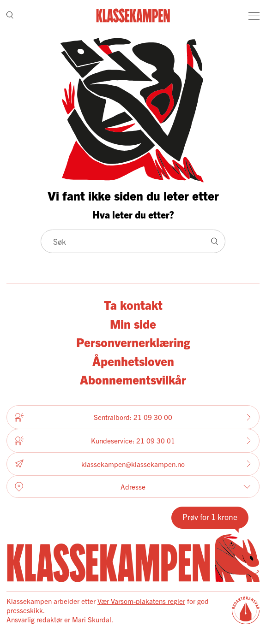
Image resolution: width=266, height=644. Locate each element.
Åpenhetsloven (133, 361)
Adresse (133, 487)
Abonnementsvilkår (133, 379)
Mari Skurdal (92, 619)
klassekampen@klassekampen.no (133, 464)
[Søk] (10, 15)
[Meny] (254, 16)
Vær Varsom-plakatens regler (141, 601)
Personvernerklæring (133, 342)
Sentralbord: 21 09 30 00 (133, 417)
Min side (133, 323)
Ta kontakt (133, 304)
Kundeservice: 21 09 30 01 (133, 441)
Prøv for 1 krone (210, 517)
